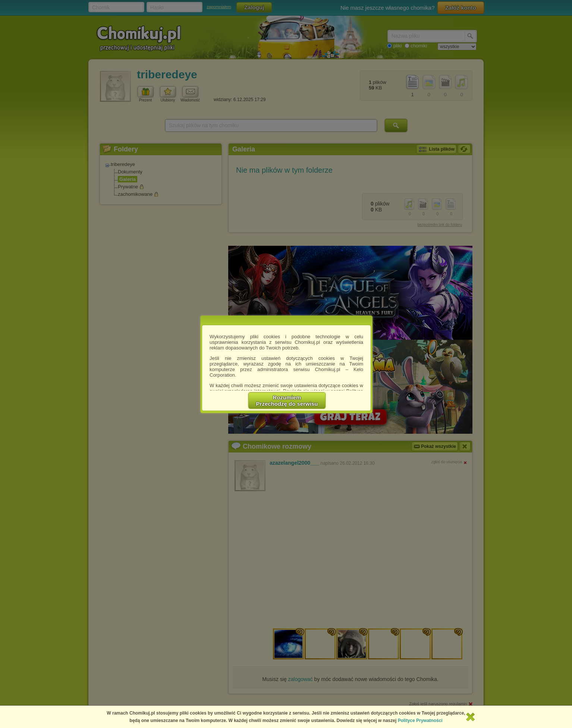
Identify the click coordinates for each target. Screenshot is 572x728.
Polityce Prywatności (420, 721)
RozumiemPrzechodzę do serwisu (287, 401)
